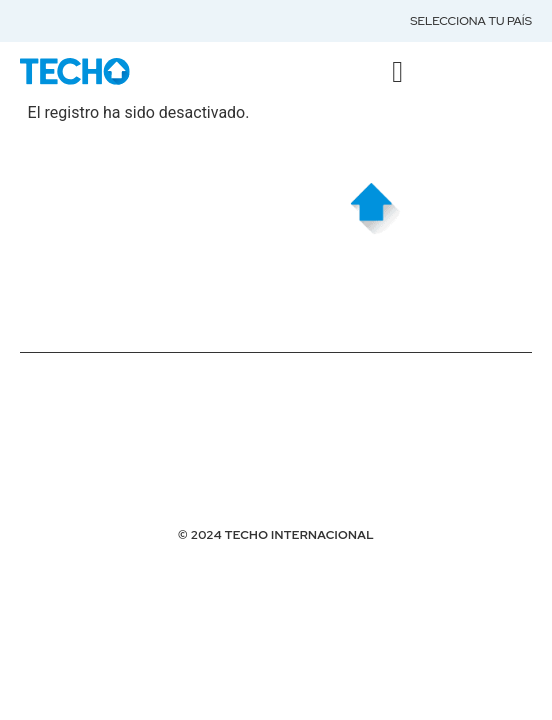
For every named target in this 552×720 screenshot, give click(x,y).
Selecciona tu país (471, 21)
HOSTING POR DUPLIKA (92, 455)
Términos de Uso (77, 420)
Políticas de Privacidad (102, 385)
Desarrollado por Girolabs (120, 490)
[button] (398, 71)
